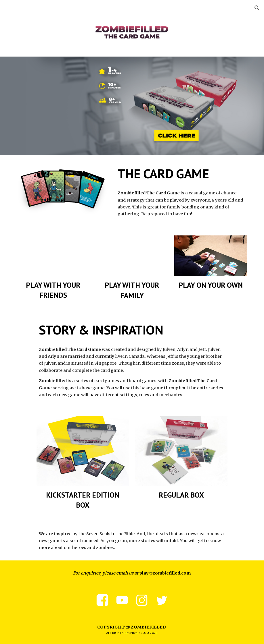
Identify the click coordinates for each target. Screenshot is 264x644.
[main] (181, 174)
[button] (257, 8)
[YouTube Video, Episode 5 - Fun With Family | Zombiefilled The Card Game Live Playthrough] (132, 256)
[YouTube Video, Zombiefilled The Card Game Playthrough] (53, 83)
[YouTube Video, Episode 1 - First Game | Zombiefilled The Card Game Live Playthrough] (53, 256)
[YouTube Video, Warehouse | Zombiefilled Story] (53, 128)
